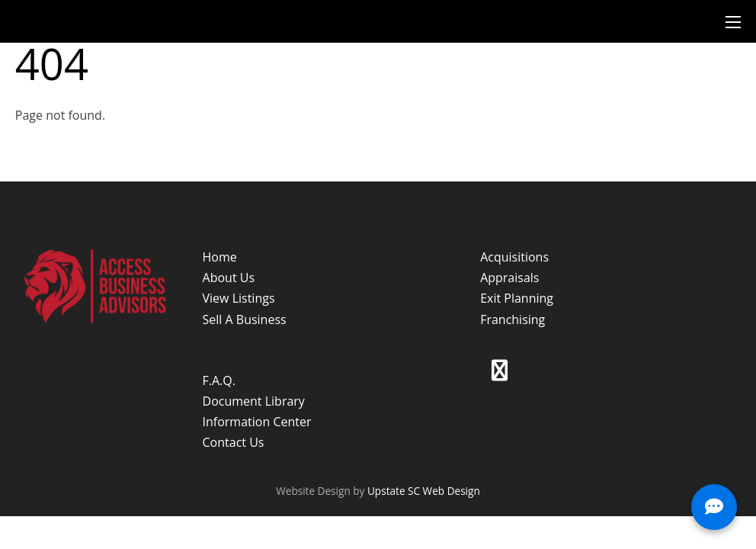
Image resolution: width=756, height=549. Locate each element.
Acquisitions (514, 257)
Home (220, 257)
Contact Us (234, 442)
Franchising (513, 319)
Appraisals (509, 278)
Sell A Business (245, 319)
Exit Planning (517, 298)
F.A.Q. (219, 380)
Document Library (254, 401)
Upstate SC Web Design (424, 491)
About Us (229, 278)
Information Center (257, 422)
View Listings (239, 298)
